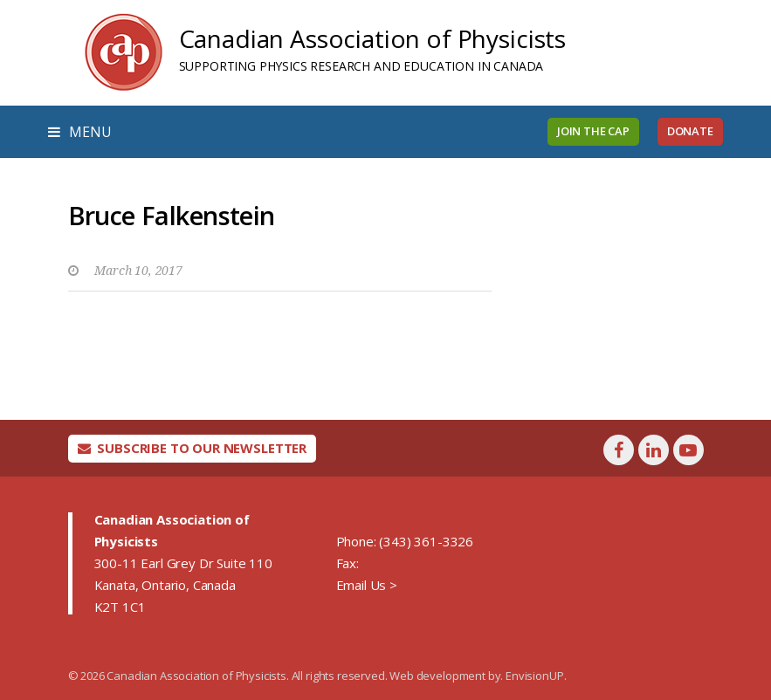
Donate (690, 131)
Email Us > (367, 585)
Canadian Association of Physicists (373, 38)
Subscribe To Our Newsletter (193, 448)
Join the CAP (593, 131)
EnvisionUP (534, 676)
